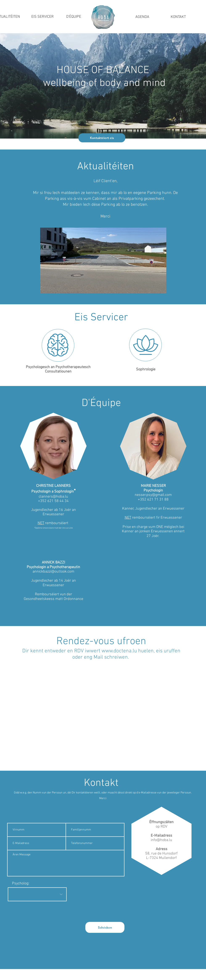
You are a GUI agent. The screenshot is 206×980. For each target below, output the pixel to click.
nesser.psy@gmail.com (153, 495)
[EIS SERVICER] (42, 17)
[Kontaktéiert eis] (102, 138)
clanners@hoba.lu (53, 497)
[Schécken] (105, 927)
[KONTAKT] (178, 17)
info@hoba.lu (161, 840)
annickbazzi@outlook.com (53, 572)
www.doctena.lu (119, 651)
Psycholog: (21, 884)
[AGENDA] (142, 17)
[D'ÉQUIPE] (74, 17)
